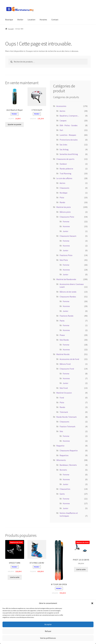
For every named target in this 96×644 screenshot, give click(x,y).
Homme (66, 226)
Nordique (63, 193)
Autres (62, 111)
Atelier (20, 20)
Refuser (48, 631)
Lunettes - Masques (68, 135)
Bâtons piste (65, 212)
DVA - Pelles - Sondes (69, 125)
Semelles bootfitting (69, 154)
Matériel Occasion (64, 393)
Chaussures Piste (67, 217)
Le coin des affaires (64, 178)
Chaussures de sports (65, 159)
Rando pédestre (66, 169)
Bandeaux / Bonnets (68, 465)
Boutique (9, 20)
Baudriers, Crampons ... (69, 116)
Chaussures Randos (68, 297)
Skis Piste (64, 260)
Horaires (43, 20)
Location (31, 20)
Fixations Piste (66, 255)
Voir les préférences (48, 638)
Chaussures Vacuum (68, 236)
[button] (92, 603)
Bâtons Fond (65, 364)
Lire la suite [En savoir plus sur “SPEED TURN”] (15, 577)
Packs (62, 321)
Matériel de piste (64, 207)
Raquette (60, 446)
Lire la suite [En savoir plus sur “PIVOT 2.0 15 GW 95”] (81, 569)
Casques (63, 121)
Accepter (48, 624)
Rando (62, 202)
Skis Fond (64, 388)
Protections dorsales (69, 140)
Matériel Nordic (63, 354)
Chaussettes (65, 489)
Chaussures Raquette (69, 451)
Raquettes (64, 455)
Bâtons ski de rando (68, 292)
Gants (62, 494)
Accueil (11, 29)
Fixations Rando (66, 316)
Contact (55, 20)
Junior (65, 231)
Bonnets (63, 470)
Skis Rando (64, 340)
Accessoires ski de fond (69, 359)
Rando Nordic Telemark (66, 417)
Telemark (64, 412)
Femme (66, 222)
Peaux (62, 335)
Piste (62, 197)
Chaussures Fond (67, 369)
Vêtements (61, 460)
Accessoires (61, 106)
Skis (61, 431)
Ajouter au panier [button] (14, 124)
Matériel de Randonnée (66, 279)
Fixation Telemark (67, 426)
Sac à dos (63, 145)
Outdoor (63, 164)
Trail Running (65, 173)
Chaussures (64, 188)
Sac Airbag (64, 149)
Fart (61, 130)
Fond (62, 398)
